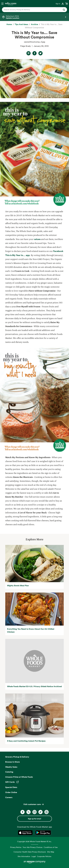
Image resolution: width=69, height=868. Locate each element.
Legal (34, 856)
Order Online (11, 792)
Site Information (24, 856)
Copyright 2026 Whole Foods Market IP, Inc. (34, 841)
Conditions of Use (51, 847)
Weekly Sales (11, 767)
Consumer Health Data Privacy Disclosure (30, 852)
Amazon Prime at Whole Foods (19, 777)
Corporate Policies (44, 856)
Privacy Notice (16, 847)
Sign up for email (34, 819)
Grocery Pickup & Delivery (17, 757)
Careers (9, 797)
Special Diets (11, 787)
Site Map (51, 852)
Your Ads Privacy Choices (33, 847)
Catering (9, 772)
